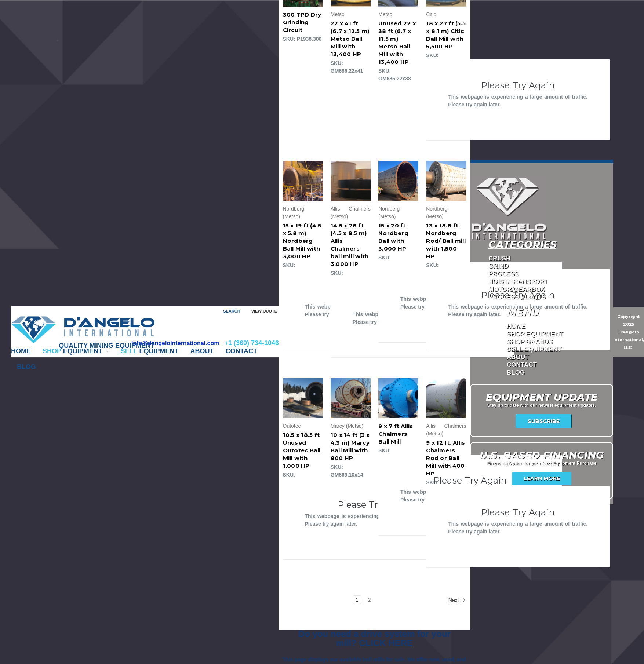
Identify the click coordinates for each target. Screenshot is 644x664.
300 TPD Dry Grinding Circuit (302, 22)
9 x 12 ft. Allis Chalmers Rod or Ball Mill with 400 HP (445, 458)
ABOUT (202, 351)
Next (457, 600)
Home (21, 351)
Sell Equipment (534, 349)
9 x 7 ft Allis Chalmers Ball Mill (396, 434)
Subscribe (544, 421)
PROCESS (504, 274)
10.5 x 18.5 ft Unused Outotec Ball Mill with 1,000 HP (302, 450)
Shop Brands (530, 342)
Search (232, 311)
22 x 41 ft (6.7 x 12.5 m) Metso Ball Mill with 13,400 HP (350, 39)
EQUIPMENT (76, 351)
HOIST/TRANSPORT (518, 282)
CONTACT (241, 351)
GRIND (499, 266)
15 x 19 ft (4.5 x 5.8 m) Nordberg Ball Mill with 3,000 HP (302, 241)
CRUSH (499, 258)
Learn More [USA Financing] (542, 478)
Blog (26, 367)
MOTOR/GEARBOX (517, 289)
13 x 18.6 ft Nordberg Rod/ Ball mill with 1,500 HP (446, 241)
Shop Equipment (535, 334)
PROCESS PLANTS (517, 297)
